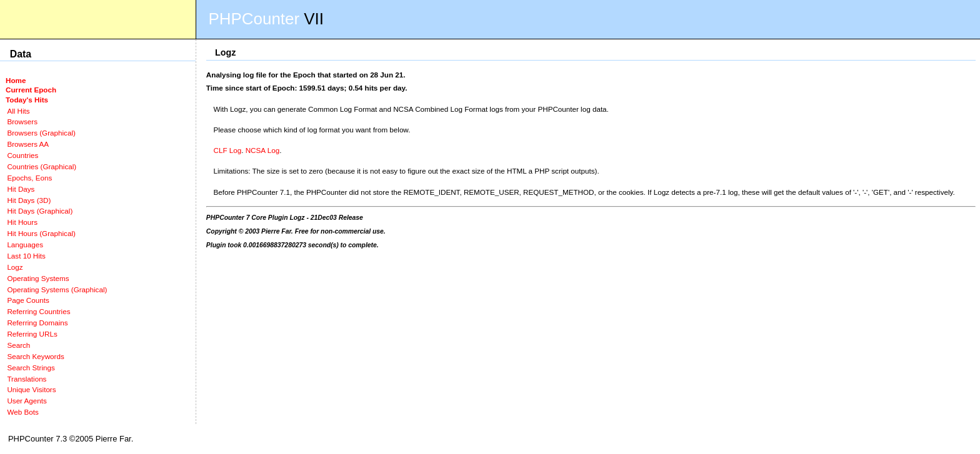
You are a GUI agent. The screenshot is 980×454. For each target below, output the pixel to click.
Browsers (22, 121)
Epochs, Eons (29, 178)
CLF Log (228, 150)
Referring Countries (38, 311)
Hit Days (21, 189)
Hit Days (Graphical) (40, 211)
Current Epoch (31, 90)
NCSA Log (262, 150)
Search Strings (31, 368)
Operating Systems (38, 278)
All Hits (18, 111)
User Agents (27, 401)
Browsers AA (28, 144)
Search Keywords (35, 356)
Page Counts (28, 300)
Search (18, 345)
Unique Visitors (31, 389)
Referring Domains (37, 323)
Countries (22, 155)
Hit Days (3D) (29, 200)
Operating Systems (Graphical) (57, 289)
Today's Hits (27, 100)
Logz (15, 267)
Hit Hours (22, 222)
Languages (25, 244)
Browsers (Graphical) (41, 133)
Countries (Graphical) (42, 166)
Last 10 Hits (26, 256)
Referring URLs (32, 334)
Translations (27, 379)
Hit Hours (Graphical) (41, 233)
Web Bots (22, 412)
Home (16, 80)
